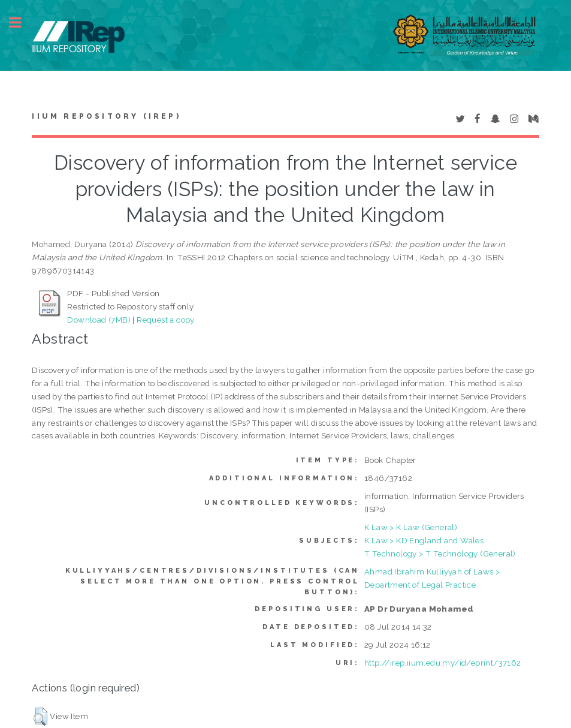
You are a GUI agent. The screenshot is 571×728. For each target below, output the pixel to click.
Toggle (22, 22)
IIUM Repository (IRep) (106, 116)
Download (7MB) (99, 320)
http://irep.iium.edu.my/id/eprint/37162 (443, 663)
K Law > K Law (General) (411, 527)
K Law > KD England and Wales (424, 540)
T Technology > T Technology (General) (440, 553)
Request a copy (166, 320)
